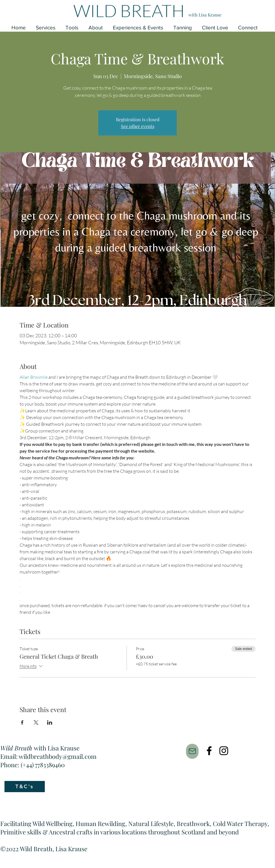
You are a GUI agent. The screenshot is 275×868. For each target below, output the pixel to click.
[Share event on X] (36, 722)
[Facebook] (209, 751)
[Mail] (192, 751)
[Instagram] (224, 751)
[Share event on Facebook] (22, 722)
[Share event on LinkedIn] (50, 722)
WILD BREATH (129, 10)
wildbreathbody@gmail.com (58, 756)
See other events (138, 126)
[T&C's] (25, 787)
